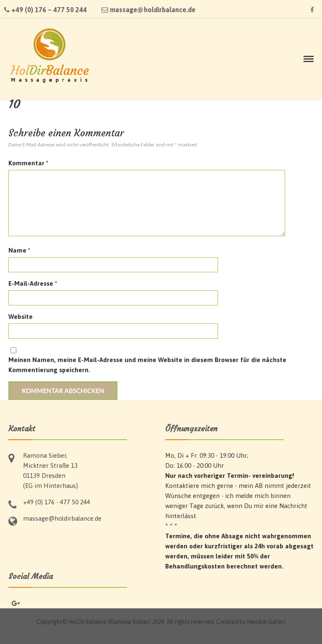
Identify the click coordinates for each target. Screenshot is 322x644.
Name (19, 250)
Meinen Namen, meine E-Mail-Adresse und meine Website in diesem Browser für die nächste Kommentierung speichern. (147, 365)
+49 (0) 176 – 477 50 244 (45, 10)
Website (21, 317)
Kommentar (28, 163)
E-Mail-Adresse (33, 283)
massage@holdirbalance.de (148, 10)
